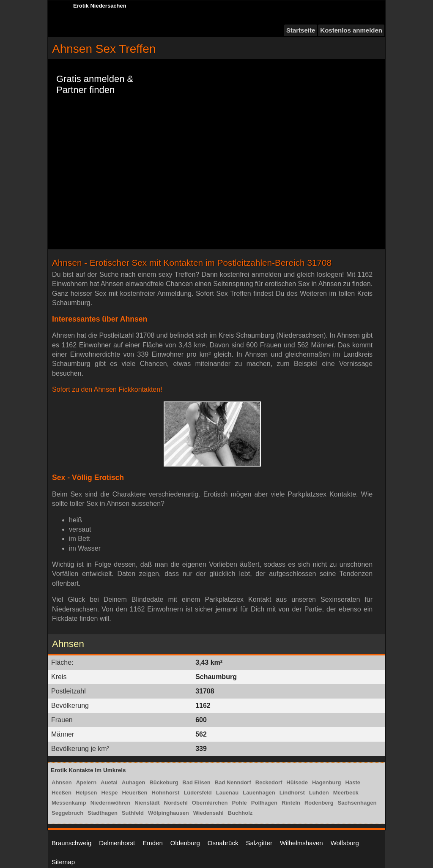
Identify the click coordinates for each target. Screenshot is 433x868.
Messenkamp (69, 803)
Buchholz (240, 813)
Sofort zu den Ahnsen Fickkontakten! (107, 389)
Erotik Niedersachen (100, 6)
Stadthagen (103, 813)
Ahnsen (62, 782)
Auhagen (134, 782)
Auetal (109, 782)
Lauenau (227, 793)
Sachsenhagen (357, 803)
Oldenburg (185, 843)
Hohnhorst (166, 793)
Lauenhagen (259, 793)
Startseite (301, 30)
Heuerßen (135, 793)
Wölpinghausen (169, 813)
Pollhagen (264, 803)
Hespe (110, 793)
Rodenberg (319, 803)
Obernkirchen (210, 803)
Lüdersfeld (197, 793)
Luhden (319, 793)
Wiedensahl (208, 813)
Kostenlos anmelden (351, 30)
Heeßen (62, 793)
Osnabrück (223, 843)
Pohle (239, 803)
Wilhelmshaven (301, 843)
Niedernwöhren (111, 803)
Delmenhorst (117, 843)
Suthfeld (133, 813)
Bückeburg (164, 782)
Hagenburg (327, 782)
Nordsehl (176, 803)
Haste (353, 782)
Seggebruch (67, 813)
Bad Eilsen (196, 782)
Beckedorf (269, 782)
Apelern (86, 782)
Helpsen (86, 793)
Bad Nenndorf (233, 782)
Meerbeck (346, 793)
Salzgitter (259, 843)
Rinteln (291, 803)
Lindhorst (292, 793)
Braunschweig (71, 843)
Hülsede (297, 782)
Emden (153, 843)
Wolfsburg (345, 843)
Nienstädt (147, 803)
